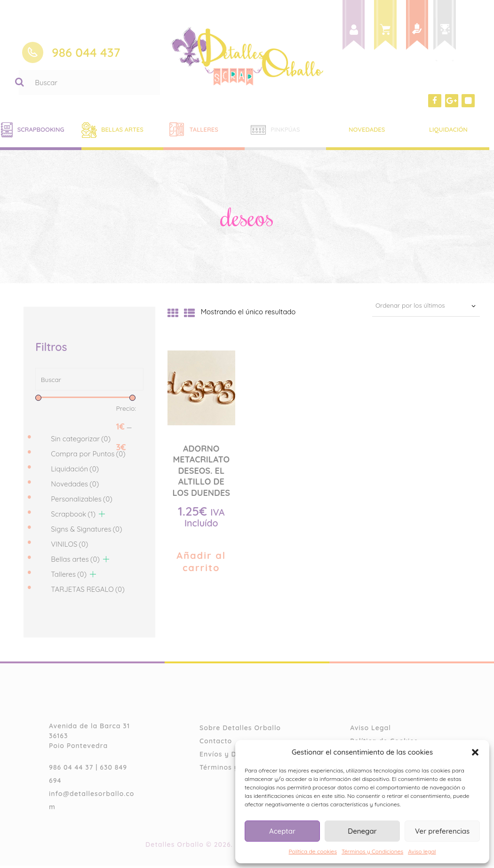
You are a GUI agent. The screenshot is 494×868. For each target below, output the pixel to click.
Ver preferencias (442, 831)
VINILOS (69, 546)
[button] (475, 752)
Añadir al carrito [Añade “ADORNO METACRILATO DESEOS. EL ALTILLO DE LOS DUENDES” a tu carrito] (201, 561)
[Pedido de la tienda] (420, 307)
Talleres (69, 577)
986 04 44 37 (71, 770)
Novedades (75, 486)
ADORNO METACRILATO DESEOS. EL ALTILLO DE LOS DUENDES (201, 471)
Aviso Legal (370, 731)
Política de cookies (313, 851)
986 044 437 (86, 52)
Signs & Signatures (86, 531)
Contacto (216, 744)
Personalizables (82, 501)
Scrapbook (73, 516)
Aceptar (282, 831)
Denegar (362, 831)
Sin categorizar (81, 441)
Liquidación (75, 471)
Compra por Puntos (88, 456)
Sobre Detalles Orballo (240, 731)
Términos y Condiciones (372, 851)
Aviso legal (422, 851)
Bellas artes (75, 561)
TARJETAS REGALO (88, 592)
